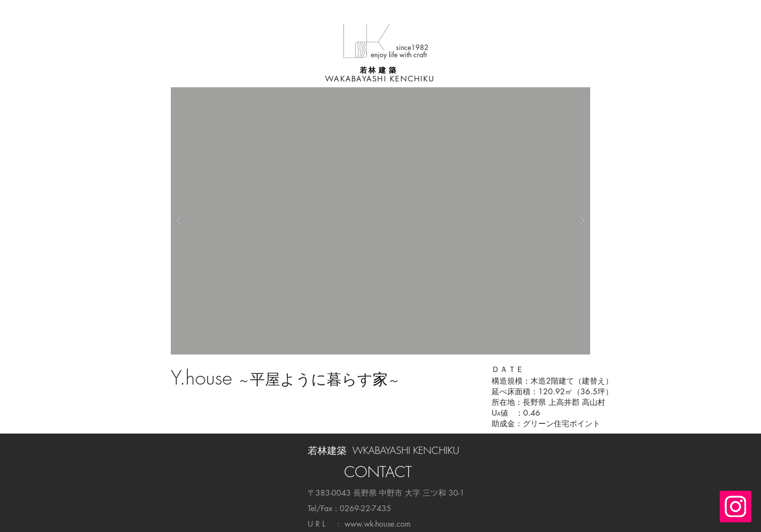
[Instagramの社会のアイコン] (736, 507)
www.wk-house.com (378, 524)
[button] (380, 221)
